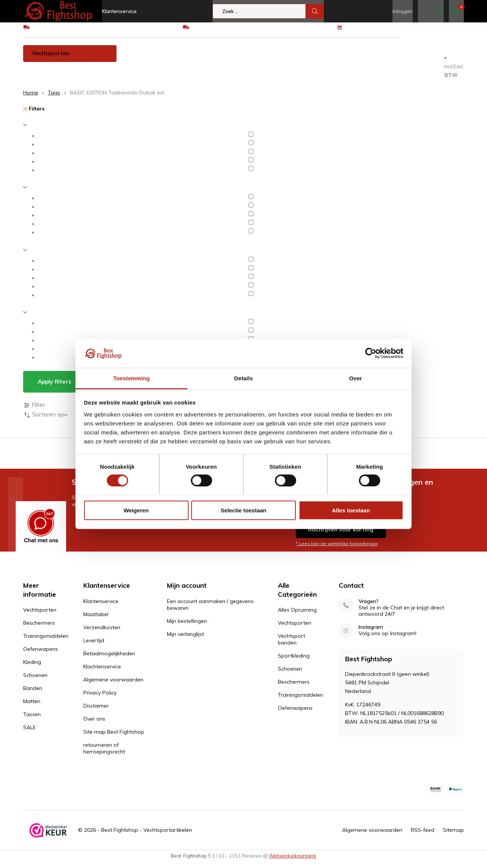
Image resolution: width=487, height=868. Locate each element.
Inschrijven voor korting (341, 535)
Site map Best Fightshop (114, 737)
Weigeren (136, 510)
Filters (34, 114)
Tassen (38, 75)
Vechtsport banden (291, 645)
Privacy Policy (100, 698)
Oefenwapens (261, 59)
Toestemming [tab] (131, 378)
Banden (383, 59)
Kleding (306, 59)
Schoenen (344, 59)
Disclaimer (96, 711)
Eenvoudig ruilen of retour (222, 32)
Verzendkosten (102, 633)
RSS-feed (423, 836)
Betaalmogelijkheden (109, 659)
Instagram (371, 632)
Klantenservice (119, 11)
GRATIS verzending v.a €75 (65, 32)
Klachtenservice (102, 672)
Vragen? (368, 607)
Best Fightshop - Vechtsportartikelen (147, 836)
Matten (417, 59)
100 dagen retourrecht (373, 32)
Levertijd (94, 646)
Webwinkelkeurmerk (293, 861)
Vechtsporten (51, 59)
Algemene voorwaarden (113, 685)
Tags (54, 98)
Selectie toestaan (244, 510)
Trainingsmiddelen (201, 59)
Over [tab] (356, 378)
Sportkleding (294, 661)
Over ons (94, 724)
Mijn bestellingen (187, 626)
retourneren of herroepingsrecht (104, 753)
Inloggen (403, 11)
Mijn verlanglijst (185, 639)
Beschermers (143, 59)
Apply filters (55, 387)
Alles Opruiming (297, 615)
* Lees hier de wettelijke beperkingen (337, 549)
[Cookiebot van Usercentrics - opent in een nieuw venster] (371, 353)
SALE (30, 733)
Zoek (315, 11)
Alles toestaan (351, 510)
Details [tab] (243, 378)
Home (31, 98)
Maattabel (96, 619)
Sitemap (453, 836)
